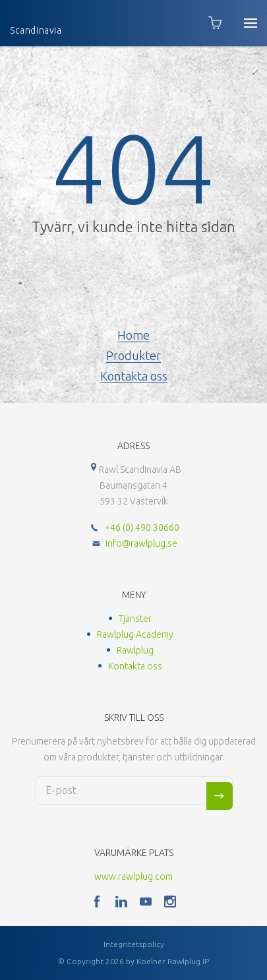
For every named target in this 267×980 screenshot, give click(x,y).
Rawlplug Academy (135, 634)
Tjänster (135, 619)
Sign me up (220, 796)
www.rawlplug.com (133, 876)
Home (133, 335)
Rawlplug (135, 650)
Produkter (133, 355)
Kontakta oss (134, 376)
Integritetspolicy (134, 944)
